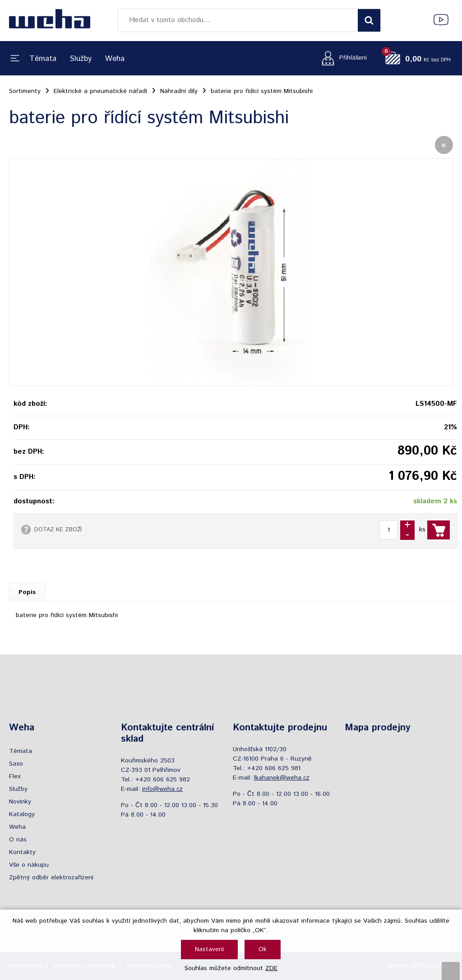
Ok (263, 949)
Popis (27, 592)
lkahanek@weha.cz (282, 778)
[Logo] (50, 20)
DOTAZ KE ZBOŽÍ (58, 529)
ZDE (271, 968)
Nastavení (209, 949)
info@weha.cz (162, 789)
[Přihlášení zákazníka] (342, 58)
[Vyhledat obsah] (369, 20)
